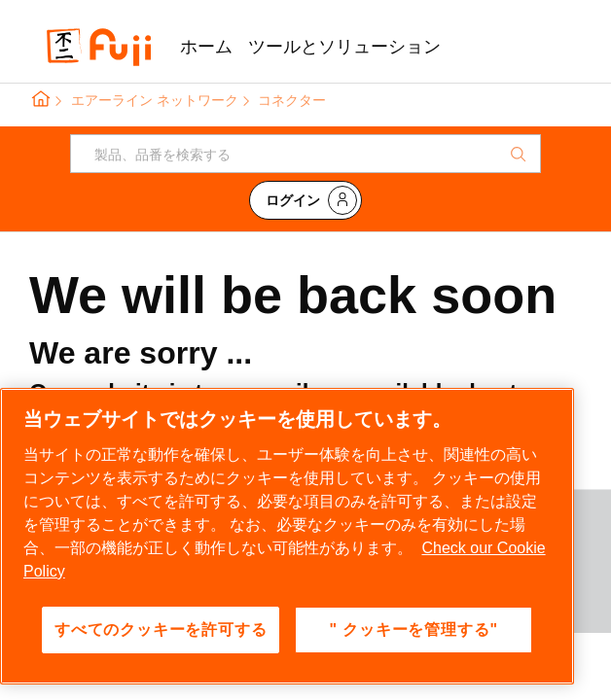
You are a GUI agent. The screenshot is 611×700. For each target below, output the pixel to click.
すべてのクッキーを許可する (161, 630)
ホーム (206, 47)
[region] (287, 536)
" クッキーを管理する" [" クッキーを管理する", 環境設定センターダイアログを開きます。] (414, 630)
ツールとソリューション (344, 47)
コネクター (292, 100)
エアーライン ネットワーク (155, 100)
